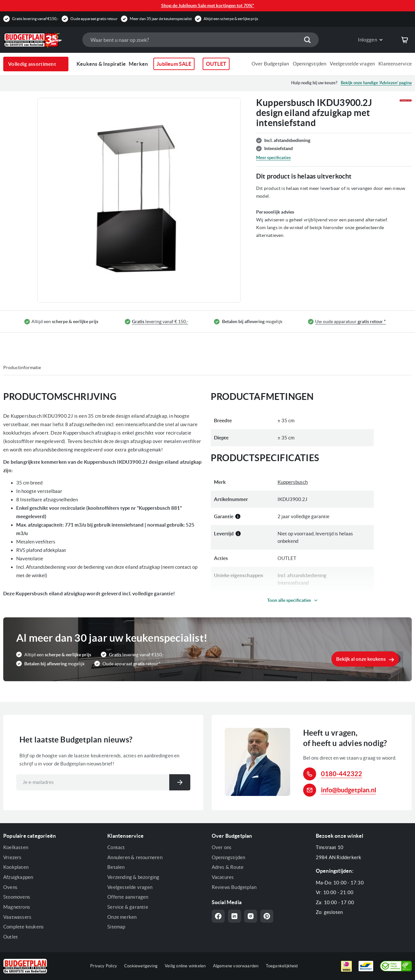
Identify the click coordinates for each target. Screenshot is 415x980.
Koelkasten (16, 847)
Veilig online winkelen (185, 966)
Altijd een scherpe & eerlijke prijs (231, 19)
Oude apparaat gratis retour (94, 19)
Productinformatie (22, 367)
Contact (116, 847)
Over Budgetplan (270, 64)
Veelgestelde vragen (352, 64)
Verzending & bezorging (133, 877)
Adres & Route (228, 867)
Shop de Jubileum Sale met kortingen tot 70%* (208, 6)
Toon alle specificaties (289, 600)
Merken (138, 64)
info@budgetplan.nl (349, 790)
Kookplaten (16, 867)
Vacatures (223, 877)
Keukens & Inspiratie (101, 64)
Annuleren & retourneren (135, 857)
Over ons (222, 847)
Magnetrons (17, 907)
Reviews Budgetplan (234, 887)
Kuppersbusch (293, 482)
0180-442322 (342, 774)
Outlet (11, 937)
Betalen (116, 867)
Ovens (10, 887)
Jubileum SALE (174, 64)
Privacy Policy (104, 966)
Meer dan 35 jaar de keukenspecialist (161, 19)
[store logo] (40, 40)
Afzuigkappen (18, 877)
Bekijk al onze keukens (361, 659)
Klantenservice (395, 64)
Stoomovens (17, 897)
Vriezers (12, 857)
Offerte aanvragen (128, 897)
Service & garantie (128, 907)
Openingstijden (310, 64)
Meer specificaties (273, 158)
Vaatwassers (17, 917)
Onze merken (122, 917)
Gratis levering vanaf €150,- (35, 19)
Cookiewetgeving (141, 966)
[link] (365, 40)
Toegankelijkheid (282, 966)
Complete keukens (24, 927)
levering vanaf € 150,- (160, 322)
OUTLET (216, 64)
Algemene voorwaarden (236, 966)
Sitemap (116, 927)
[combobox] (200, 40)
